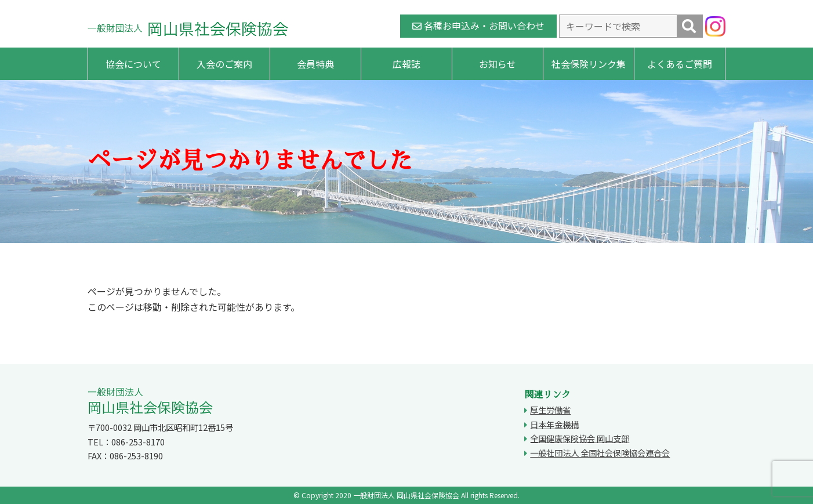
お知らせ (498, 64)
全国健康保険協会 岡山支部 (580, 438)
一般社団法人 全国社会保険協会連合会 (600, 453)
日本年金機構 (554, 424)
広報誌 (407, 64)
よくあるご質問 (680, 64)
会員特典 (315, 64)
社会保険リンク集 (589, 64)
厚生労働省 (550, 410)
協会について (133, 64)
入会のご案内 (224, 64)
